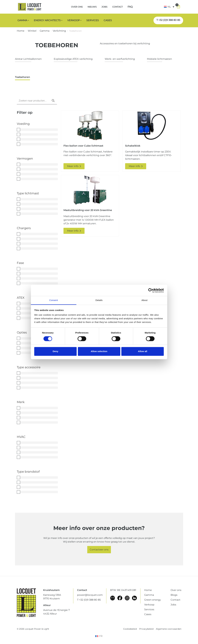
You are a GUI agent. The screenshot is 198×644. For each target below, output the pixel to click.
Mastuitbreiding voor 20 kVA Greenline (88, 210)
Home (21, 31)
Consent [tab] (54, 300)
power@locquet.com (90, 595)
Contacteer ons (99, 550)
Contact (176, 600)
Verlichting (59, 31)
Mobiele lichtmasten (159, 59)
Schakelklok (133, 146)
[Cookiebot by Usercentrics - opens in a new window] (151, 290)
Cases (148, 614)
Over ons (176, 590)
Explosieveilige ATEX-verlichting (73, 59)
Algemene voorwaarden (169, 629)
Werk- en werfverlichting (120, 59)
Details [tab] (99, 300)
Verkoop (149, 605)
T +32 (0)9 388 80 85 (168, 20)
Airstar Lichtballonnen (28, 59)
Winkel (32, 31)
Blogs (174, 595)
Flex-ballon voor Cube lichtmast (83, 146)
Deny (56, 351)
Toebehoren (22, 77)
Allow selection (99, 351)
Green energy (153, 600)
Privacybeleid (146, 629)
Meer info (74, 166)
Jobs (173, 605)
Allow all (143, 351)
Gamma (45, 31)
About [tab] (145, 300)
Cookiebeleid (130, 629)
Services (149, 609)
